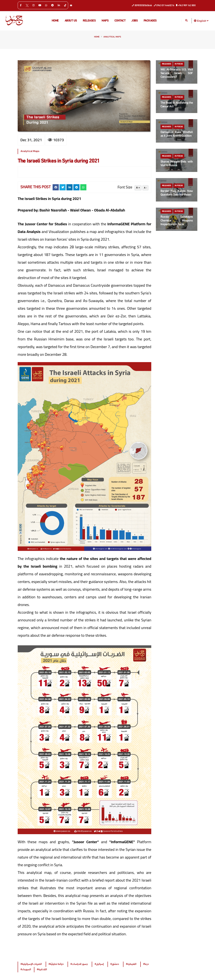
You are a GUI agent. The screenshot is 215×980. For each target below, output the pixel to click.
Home (55, 21)
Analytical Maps (112, 37)
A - (145, 188)
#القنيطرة (131, 964)
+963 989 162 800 (186, 5)
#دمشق (115, 964)
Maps (105, 21)
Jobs (134, 21)
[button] (195, 21)
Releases (89, 21)
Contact (120, 21)
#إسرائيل (99, 964)
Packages (150, 21)
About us (71, 21)
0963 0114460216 (164, 5)
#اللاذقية (42, 970)
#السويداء (26, 970)
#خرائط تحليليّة (56, 964)
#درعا (146, 964)
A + (138, 188)
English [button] (203, 21)
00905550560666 (142, 5)
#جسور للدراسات (79, 964)
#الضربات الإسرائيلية (31, 964)
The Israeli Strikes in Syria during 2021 (59, 161)
